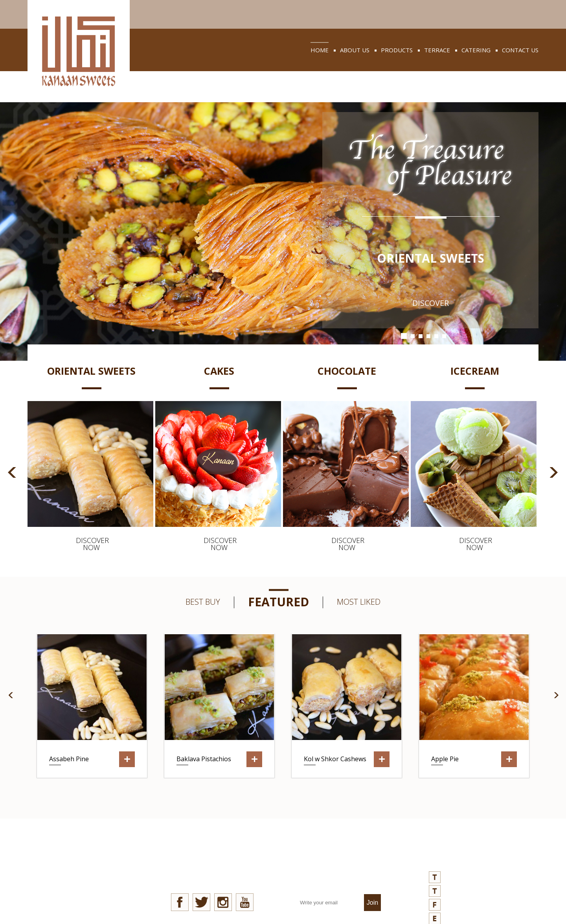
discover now (92, 544)
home (320, 50)
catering (476, 50)
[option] (91, 458)
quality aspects (92, 881)
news (73, 866)
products (397, 50)
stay (212, 872)
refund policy (88, 910)
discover (431, 303)
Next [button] (554, 472)
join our (340, 872)
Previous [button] (12, 472)
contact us (520, 50)
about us (355, 50)
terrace (437, 50)
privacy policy (87, 895)
